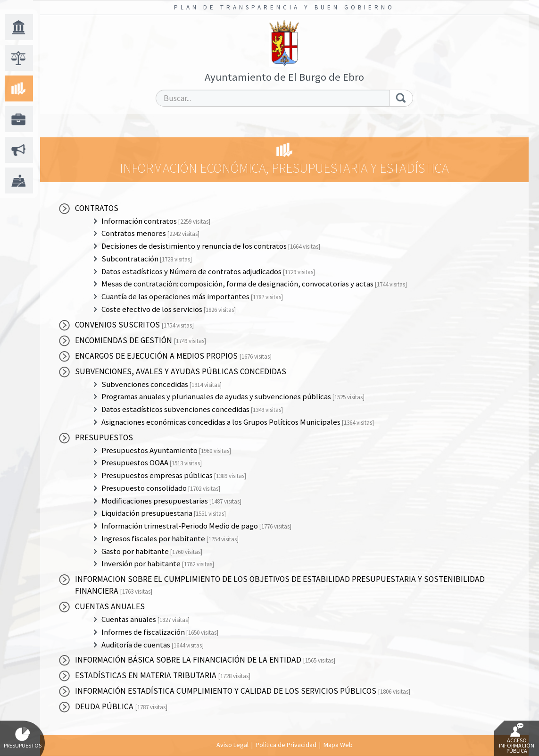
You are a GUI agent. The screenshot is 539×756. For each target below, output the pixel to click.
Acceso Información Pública (517, 739)
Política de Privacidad (286, 745)
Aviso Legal (232, 745)
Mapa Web (338, 745)
